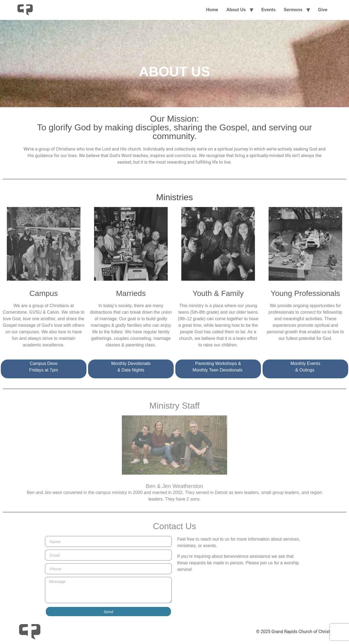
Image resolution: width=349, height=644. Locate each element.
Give (323, 10)
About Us (236, 10)
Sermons (293, 10)
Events (268, 10)
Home (212, 10)
